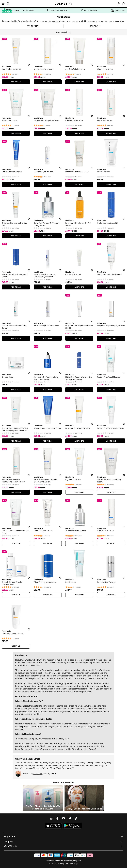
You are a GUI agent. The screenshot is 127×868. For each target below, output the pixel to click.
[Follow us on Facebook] (57, 818)
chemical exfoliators (57, 21)
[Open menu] (4, 4)
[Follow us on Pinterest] (70, 818)
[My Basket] (123, 4)
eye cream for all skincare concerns (84, 21)
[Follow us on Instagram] (51, 818)
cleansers (60, 686)
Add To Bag (16, 82)
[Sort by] (95, 26)
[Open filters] (32, 26)
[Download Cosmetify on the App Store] (53, 826)
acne (46, 683)
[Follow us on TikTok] (76, 818)
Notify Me (79, 492)
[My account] (118, 4)
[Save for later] (27, 63)
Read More (120, 21)
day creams (41, 21)
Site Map (74, 863)
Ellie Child (38, 774)
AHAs (18, 676)
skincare (24, 689)
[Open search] (9, 4)
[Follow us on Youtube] (63, 818)
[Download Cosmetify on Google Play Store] (72, 826)
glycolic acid (98, 673)
